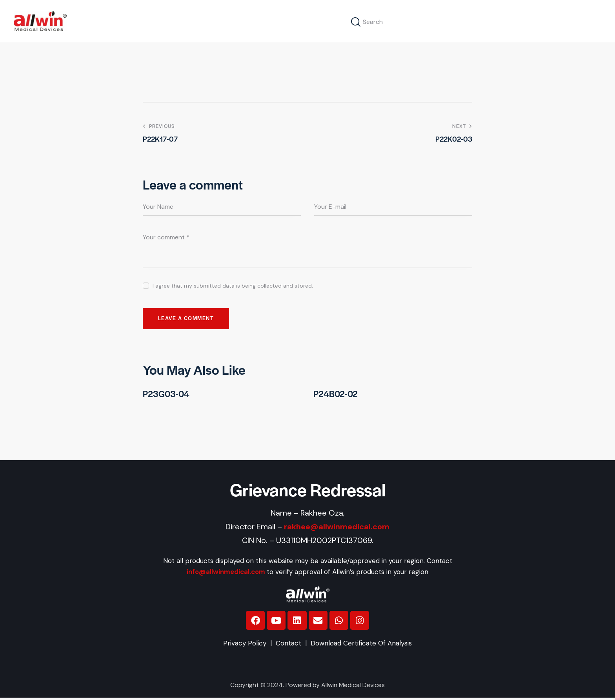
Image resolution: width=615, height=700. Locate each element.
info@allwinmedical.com (226, 573)
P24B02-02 (336, 395)
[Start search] (356, 22)
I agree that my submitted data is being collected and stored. (233, 286)
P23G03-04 (167, 395)
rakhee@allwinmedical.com (337, 528)
